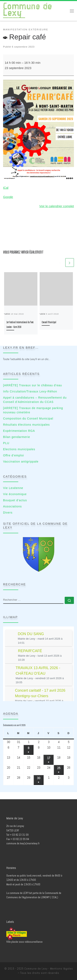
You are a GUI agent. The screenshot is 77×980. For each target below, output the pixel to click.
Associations (12, 506)
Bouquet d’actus (15, 500)
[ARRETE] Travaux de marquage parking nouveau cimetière (33, 410)
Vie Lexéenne (13, 488)
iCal (6, 188)
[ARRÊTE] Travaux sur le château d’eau (33, 385)
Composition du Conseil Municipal (28, 418)
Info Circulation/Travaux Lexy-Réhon (30, 391)
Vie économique (15, 494)
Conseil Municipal (49, 322)
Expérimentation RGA (19, 431)
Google (8, 197)
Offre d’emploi (13, 455)
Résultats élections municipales (26, 425)
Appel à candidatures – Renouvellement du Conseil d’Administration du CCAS (35, 400)
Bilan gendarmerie (17, 437)
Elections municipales (19, 449)
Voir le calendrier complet (57, 206)
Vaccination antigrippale (21, 462)
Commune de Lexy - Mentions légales (49, 969)
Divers (8, 513)
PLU (6, 443)
